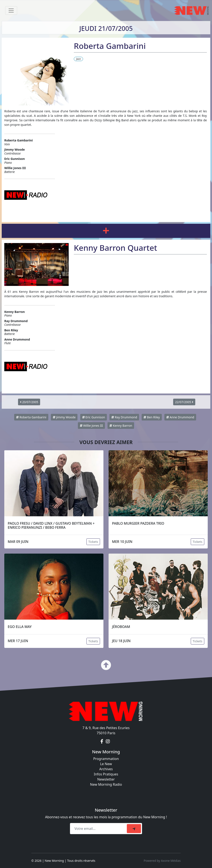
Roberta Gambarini (31, 417)
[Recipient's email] (99, 829)
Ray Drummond (124, 417)
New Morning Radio (106, 784)
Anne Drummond (180, 417)
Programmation (106, 759)
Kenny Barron (121, 426)
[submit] (134, 829)
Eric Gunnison (94, 417)
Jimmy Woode (64, 417)
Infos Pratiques (106, 774)
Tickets (93, 542)
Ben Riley (152, 417)
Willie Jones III (91, 426)
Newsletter (106, 779)
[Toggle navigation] (11, 11)
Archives (106, 769)
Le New (106, 764)
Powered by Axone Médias (162, 861)
